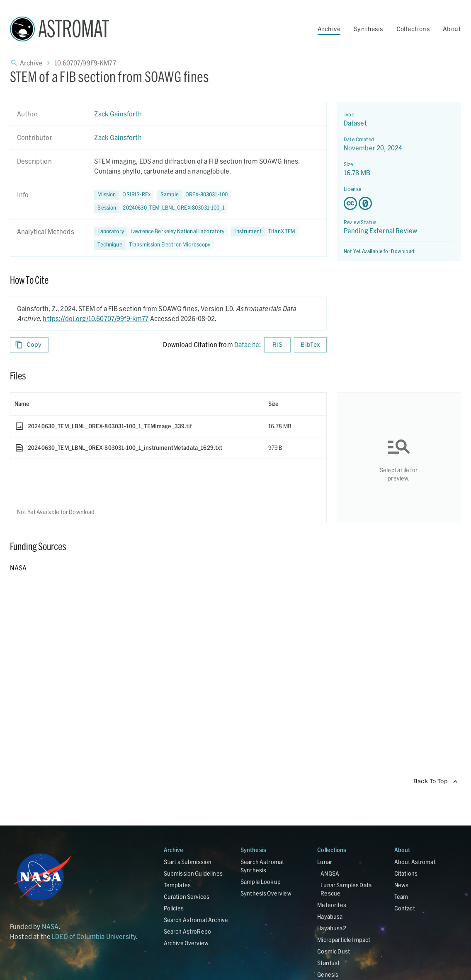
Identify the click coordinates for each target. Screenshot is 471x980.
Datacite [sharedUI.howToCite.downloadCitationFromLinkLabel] (247, 344)
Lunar (325, 862)
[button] (194, 195)
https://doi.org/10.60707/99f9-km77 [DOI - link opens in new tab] (96, 318)
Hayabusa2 (331, 928)
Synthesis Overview (266, 893)
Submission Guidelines (193, 873)
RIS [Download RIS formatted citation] (277, 345)
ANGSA (330, 873)
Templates (177, 885)
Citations (406, 873)
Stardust (328, 963)
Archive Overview (186, 943)
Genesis (328, 974)
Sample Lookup (261, 882)
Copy (29, 345)
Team (401, 897)
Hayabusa (330, 916)
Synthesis (368, 29)
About (452, 29)
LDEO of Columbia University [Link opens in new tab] (94, 936)
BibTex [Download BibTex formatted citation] (310, 345)
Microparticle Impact (344, 940)
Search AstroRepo (187, 931)
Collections (413, 29)
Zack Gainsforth (118, 114)
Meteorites (332, 905)
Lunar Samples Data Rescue (346, 889)
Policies (174, 908)
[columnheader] (137, 404)
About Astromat (415, 862)
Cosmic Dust (334, 951)
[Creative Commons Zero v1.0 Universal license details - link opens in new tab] (399, 203)
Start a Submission (188, 862)
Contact (405, 908)
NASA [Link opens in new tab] (50, 926)
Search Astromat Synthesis (262, 866)
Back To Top (436, 781)
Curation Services (187, 897)
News (402, 885)
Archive (329, 29)
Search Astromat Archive (196, 920)
